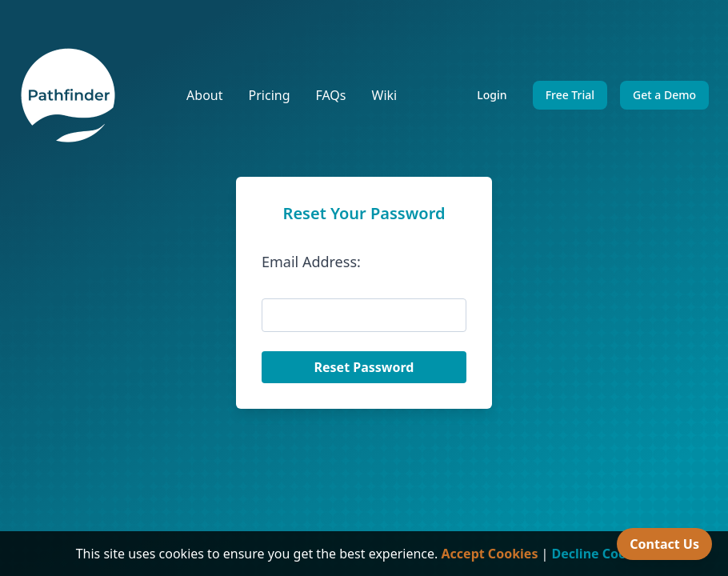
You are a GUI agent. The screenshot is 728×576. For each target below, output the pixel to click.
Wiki (385, 95)
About (204, 95)
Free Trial (570, 95)
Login (492, 95)
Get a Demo (664, 95)
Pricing (270, 95)
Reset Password (364, 367)
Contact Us (664, 544)
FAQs (330, 95)
